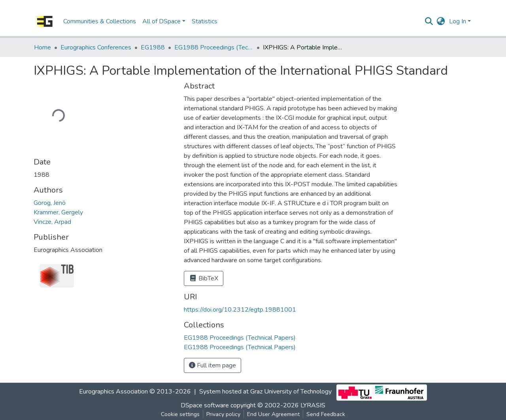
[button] (441, 21)
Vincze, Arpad (52, 222)
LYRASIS (313, 405)
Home (42, 47)
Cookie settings (180, 414)
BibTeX (204, 278)
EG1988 (153, 47)
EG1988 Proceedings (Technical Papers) (214, 47)
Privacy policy (223, 414)
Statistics (205, 21)
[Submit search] (429, 21)
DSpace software (205, 405)
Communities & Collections (100, 21)
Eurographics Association (113, 392)
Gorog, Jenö (50, 203)
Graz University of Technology (291, 392)
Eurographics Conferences (96, 47)
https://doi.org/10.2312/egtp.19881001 (240, 310)
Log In (458, 21)
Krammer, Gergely (58, 212)
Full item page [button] (212, 365)
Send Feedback (326, 414)
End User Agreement (273, 414)
